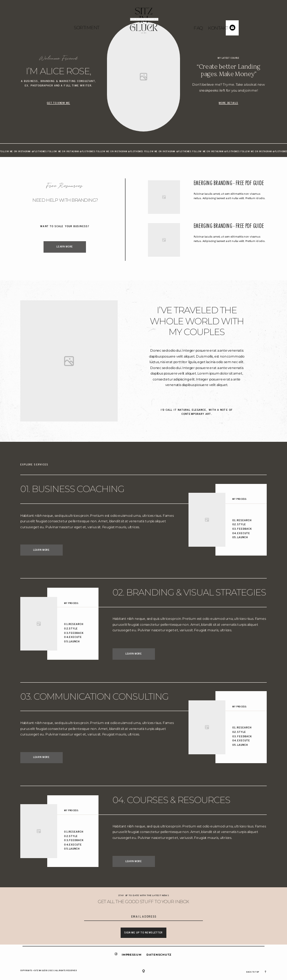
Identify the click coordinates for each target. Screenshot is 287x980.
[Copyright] (144, 971)
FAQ (198, 28)
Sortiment (87, 28)
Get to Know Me (58, 103)
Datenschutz (159, 955)
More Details (228, 103)
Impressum (132, 955)
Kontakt (218, 28)
